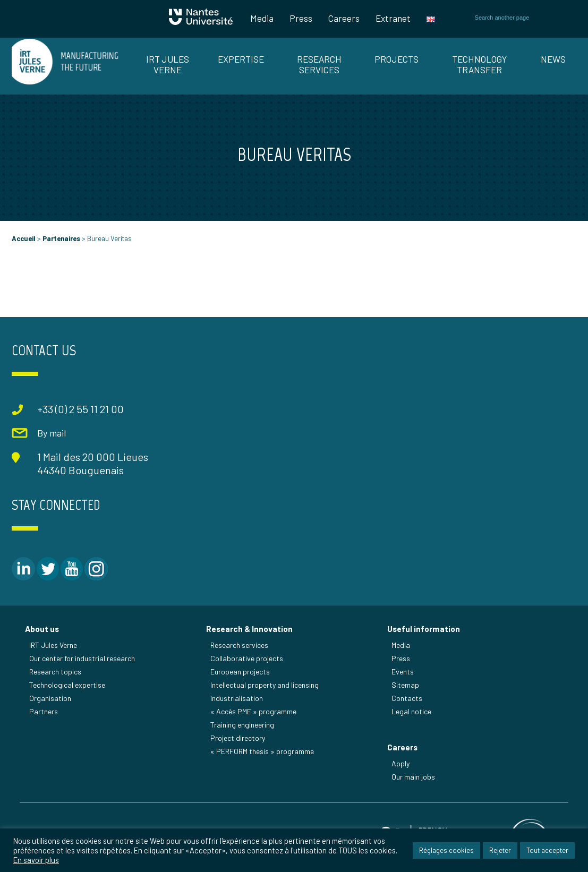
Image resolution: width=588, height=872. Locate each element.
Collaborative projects (247, 658)
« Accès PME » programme (253, 711)
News (553, 59)
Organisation (50, 698)
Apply (400, 763)
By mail (52, 433)
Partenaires (61, 238)
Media (262, 18)
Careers (344, 18)
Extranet (393, 18)
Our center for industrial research (82, 658)
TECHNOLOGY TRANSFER (479, 64)
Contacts (407, 698)
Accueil (24, 238)
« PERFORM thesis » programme (262, 751)
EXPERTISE (241, 59)
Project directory (238, 738)
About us (42, 629)
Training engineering (242, 725)
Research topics (55, 672)
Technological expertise (67, 685)
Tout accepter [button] (547, 850)
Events (403, 672)
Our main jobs (413, 777)
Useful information (424, 629)
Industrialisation (237, 698)
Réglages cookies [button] (446, 850)
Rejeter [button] (500, 850)
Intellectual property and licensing (265, 685)
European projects (240, 672)
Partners (44, 711)
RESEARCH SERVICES (319, 64)
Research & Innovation (249, 629)
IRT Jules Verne (53, 645)
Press (301, 18)
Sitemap (405, 685)
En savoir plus (36, 860)
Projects (397, 59)
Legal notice (411, 711)
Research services (239, 645)
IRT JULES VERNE (168, 64)
